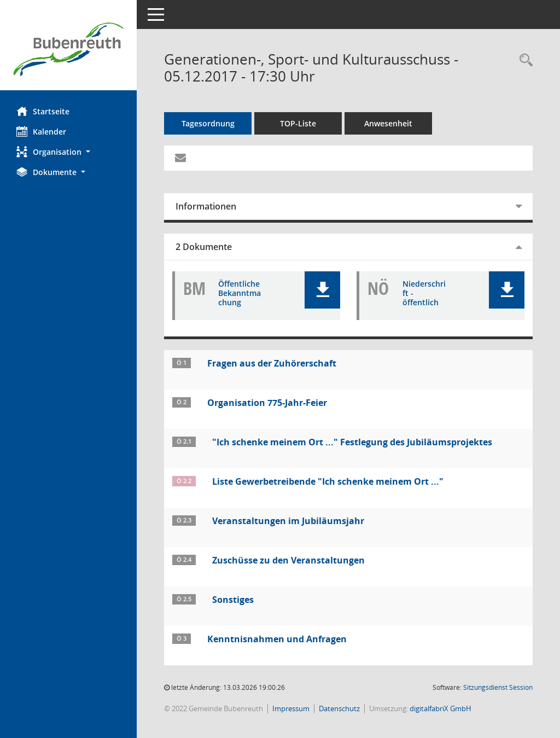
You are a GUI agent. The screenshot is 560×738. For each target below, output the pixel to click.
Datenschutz (339, 708)
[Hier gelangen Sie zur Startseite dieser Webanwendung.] (68, 49)
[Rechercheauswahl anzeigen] (523, 60)
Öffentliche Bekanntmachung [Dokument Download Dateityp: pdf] (240, 293)
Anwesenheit (388, 123)
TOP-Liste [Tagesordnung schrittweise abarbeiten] (298, 123)
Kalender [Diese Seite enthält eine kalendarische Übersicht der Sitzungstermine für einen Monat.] (41, 131)
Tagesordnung (208, 123)
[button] (68, 152)
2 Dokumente (204, 247)
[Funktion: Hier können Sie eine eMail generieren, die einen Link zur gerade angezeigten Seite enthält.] (180, 158)
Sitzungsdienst (498, 687)
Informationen (206, 206)
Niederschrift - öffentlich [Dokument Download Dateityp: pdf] (424, 293)
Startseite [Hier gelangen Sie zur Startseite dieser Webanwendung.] (43, 111)
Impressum (291, 708)
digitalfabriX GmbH (441, 708)
